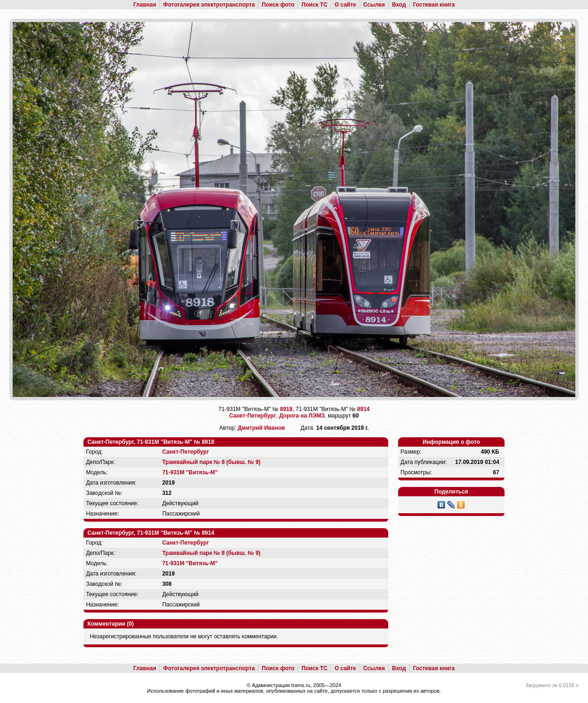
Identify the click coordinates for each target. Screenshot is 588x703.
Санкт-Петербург (253, 416)
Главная (145, 5)
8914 (364, 409)
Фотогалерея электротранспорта (209, 5)
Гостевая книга (434, 5)
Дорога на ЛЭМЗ (302, 416)
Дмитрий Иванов (261, 428)
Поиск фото (278, 5)
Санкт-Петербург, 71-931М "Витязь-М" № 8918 (151, 442)
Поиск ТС (314, 5)
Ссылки (374, 5)
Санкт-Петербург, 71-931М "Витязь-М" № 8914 (151, 533)
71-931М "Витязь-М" (190, 472)
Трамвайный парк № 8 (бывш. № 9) (211, 462)
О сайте (345, 5)
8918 (286, 409)
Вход (399, 5)
